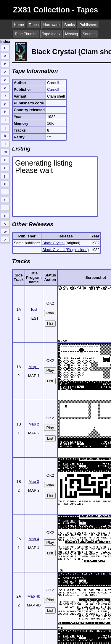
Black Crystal (53, 243)
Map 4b (34, 596)
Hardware (51, 25)
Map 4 (34, 539)
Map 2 (34, 424)
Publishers (88, 25)
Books (70, 25)
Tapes (34, 25)
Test (34, 309)
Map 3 (34, 482)
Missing (71, 34)
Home (19, 25)
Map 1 (34, 367)
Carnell (53, 89)
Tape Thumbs (26, 34)
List (50, 324)
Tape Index (51, 34)
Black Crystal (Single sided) (65, 250)
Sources (90, 34)
